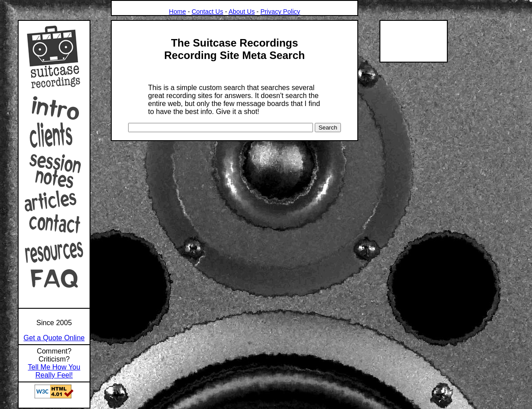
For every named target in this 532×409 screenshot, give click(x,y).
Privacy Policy (280, 12)
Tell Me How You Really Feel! (54, 371)
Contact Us (207, 12)
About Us (241, 12)
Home (177, 12)
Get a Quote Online (54, 338)
